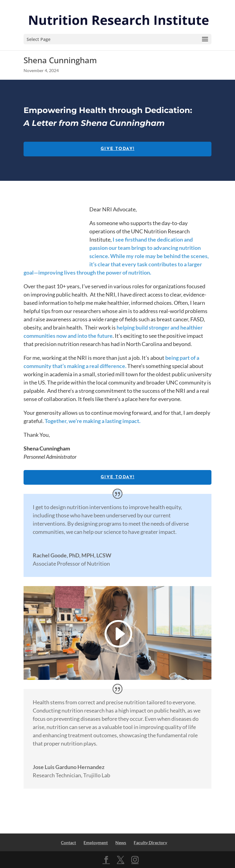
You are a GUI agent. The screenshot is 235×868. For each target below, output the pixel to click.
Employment (96, 842)
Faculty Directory (150, 842)
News (121, 842)
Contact (68, 842)
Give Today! (117, 149)
